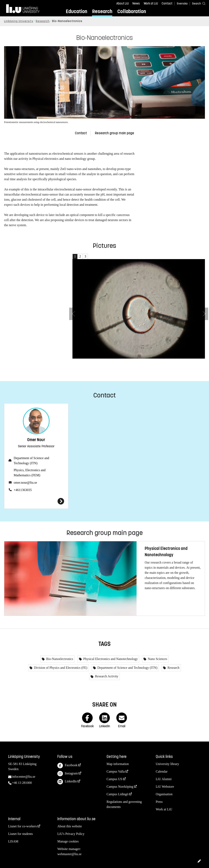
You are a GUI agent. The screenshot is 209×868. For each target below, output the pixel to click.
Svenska (182, 4)
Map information (118, 764)
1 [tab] (75, 256)
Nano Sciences (157, 659)
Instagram (68, 774)
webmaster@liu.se (69, 854)
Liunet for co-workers (22, 826)
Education (76, 11)
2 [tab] (80, 256)
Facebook (67, 766)
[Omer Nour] (36, 501)
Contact (167, 3)
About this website (70, 826)
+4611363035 (23, 490)
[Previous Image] (73, 314)
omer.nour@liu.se (25, 483)
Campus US (114, 779)
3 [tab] (85, 256)
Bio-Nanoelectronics (59, 659)
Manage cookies (68, 841)
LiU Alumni (164, 779)
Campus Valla (116, 771)
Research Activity (106, 676)
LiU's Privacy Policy (71, 834)
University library (167, 764)
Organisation (164, 794)
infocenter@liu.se (24, 777)
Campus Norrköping (120, 787)
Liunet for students (21, 834)
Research (102, 11)
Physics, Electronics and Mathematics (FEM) (30, 473)
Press (159, 802)
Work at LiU (151, 3)
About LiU (123, 3)
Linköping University (19, 21)
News (136, 3)
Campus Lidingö (117, 794)
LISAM (13, 841)
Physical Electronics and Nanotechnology (110, 659)
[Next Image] (204, 314)
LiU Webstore (165, 787)
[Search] (197, 3)
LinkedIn (67, 782)
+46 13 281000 (22, 783)
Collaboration (132, 11)
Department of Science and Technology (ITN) (31, 461)
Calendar (162, 771)
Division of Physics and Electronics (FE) (60, 668)
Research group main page (115, 133)
